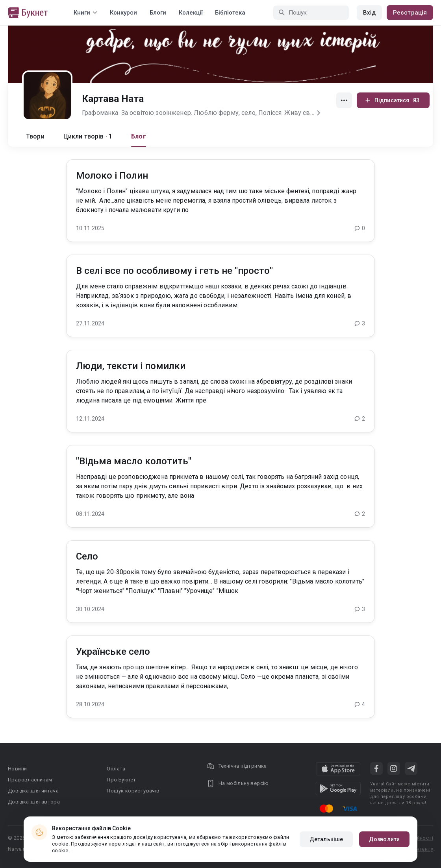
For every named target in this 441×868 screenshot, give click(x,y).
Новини (17, 769)
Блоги (158, 13)
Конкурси (123, 13)
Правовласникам (30, 780)
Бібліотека (230, 13)
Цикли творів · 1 (88, 136)
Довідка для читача (33, 791)
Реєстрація (410, 13)
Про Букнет (121, 780)
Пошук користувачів (133, 791)
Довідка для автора (34, 802)
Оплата (116, 769)
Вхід (369, 13)
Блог (139, 136)
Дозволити (384, 839)
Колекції (191, 13)
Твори (35, 136)
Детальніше (326, 839)
